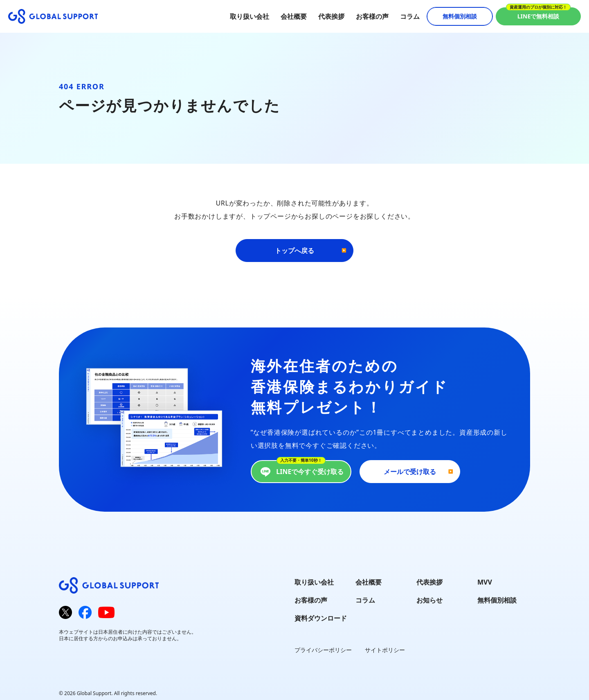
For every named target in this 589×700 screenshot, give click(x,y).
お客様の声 (372, 16)
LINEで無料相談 (538, 16)
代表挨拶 (331, 16)
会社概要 (294, 16)
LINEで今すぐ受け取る (301, 472)
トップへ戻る (294, 251)
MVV (485, 582)
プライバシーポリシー (323, 650)
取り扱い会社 (250, 16)
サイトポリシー (385, 650)
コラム (410, 16)
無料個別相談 (460, 16)
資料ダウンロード (321, 618)
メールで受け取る (410, 472)
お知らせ (429, 600)
